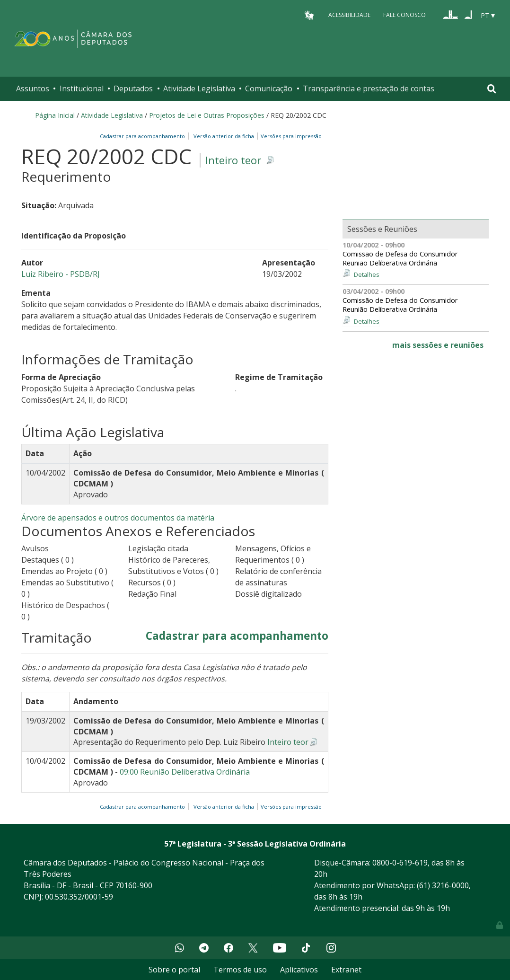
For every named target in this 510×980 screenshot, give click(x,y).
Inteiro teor (233, 160)
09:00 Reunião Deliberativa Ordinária (185, 772)
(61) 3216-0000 (443, 885)
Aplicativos (299, 970)
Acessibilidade (349, 15)
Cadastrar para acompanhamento (144, 136)
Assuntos (33, 88)
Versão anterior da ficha (224, 136)
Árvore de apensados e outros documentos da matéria (118, 518)
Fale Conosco (404, 15)
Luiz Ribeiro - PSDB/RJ (61, 274)
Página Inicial (55, 115)
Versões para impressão (290, 136)
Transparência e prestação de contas (369, 88)
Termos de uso (240, 970)
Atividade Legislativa (199, 88)
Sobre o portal (174, 970)
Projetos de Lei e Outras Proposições (207, 115)
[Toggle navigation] (492, 89)
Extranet (346, 970)
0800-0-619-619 (400, 863)
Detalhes (367, 274)
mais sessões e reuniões (438, 345)
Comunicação (269, 88)
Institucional (82, 88)
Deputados (133, 88)
